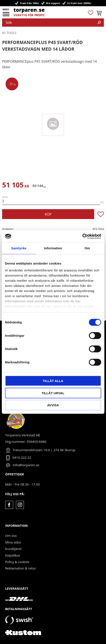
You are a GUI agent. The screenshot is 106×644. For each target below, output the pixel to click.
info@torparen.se (26, 465)
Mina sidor (13, 542)
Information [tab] (53, 248)
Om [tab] (87, 248)
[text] (16, 186)
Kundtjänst (13, 549)
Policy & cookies (17, 562)
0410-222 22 (22, 457)
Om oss (11, 536)
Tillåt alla (53, 381)
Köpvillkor (13, 555)
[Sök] (99, 23)
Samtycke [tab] (19, 248)
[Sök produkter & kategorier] (48, 23)
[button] (6, 15)
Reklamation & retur (21, 568)
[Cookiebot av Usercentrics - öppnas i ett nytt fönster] (82, 236)
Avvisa (53, 405)
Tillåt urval (53, 393)
